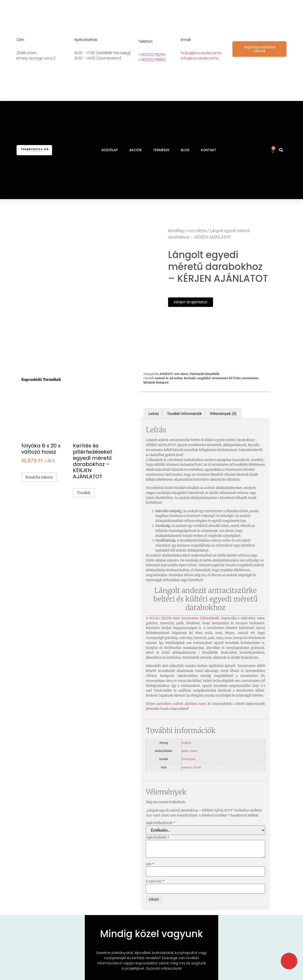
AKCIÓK (136, 150)
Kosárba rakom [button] (39, 486)
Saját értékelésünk (160, 832)
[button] (281, 150)
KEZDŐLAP (110, 150)
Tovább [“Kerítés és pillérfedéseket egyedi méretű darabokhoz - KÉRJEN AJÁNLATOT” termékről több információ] (84, 501)
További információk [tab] (185, 422)
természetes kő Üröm (226, 387)
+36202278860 (152, 60)
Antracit (187, 776)
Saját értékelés (158, 846)
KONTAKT (209, 150)
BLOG (185, 150)
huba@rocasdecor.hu (201, 53)
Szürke (197, 776)
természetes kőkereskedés (201, 627)
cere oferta (197, 231)
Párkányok (188, 768)
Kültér (194, 760)
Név (150, 873)
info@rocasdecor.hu (200, 58)
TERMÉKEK (161, 150)
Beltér (185, 760)
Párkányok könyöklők (205, 383)
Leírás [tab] (154, 422)
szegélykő (204, 387)
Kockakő (190, 387)
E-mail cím (155, 890)
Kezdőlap (176, 231)
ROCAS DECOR (160, 627)
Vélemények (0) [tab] (223, 422)
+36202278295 (152, 55)
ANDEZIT (166, 383)
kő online (176, 387)
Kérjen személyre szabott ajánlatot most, (176, 713)
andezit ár (162, 387)
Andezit (186, 751)
